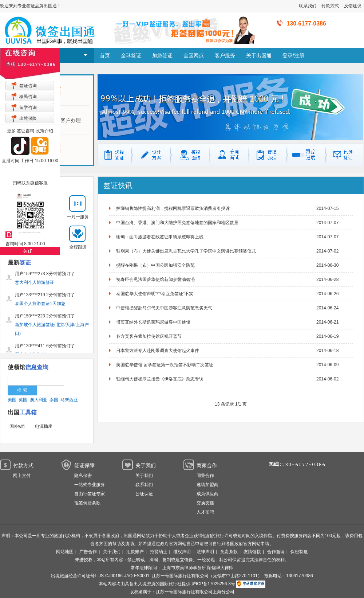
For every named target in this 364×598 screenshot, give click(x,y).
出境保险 (28, 118)
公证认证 (144, 494)
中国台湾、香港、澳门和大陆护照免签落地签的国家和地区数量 (177, 223)
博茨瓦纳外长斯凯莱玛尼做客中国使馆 (153, 322)
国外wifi (17, 426)
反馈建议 (353, 6)
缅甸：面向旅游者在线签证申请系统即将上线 (160, 237)
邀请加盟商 (207, 485)
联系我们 (308, 6)
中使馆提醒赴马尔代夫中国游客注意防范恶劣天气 (164, 308)
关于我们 (144, 476)
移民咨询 (28, 97)
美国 (12, 400)
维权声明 (182, 552)
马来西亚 (69, 400)
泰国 (54, 400)
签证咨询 (28, 86)
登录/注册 (293, 55)
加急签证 (162, 55)
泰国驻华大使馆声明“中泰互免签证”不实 (155, 294)
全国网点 (194, 55)
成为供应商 (207, 494)
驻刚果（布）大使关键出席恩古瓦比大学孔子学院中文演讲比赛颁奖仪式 (186, 251)
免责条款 (229, 552)
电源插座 (44, 426)
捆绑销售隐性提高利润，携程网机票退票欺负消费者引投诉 (173, 208)
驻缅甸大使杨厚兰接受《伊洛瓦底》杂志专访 (160, 379)
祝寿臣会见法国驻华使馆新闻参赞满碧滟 (155, 280)
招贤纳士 (159, 552)
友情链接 (252, 552)
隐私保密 (83, 476)
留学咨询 (28, 108)
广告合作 (88, 552)
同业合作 (205, 476)
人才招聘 (205, 512)
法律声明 (205, 552)
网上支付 (22, 476)
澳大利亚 (39, 400)
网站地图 (65, 552)
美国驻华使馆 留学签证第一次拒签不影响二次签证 (165, 365)
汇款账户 (135, 552)
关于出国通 (259, 55)
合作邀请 (276, 552)
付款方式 (330, 6)
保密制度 (299, 552)
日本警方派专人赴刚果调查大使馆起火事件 (158, 351)
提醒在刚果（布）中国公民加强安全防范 (155, 265)
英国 (23, 400)
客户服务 (225, 55)
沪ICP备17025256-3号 (213, 584)
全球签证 (131, 55)
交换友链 (205, 503)
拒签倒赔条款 (87, 503)
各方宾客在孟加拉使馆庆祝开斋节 (149, 336)
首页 (105, 55)
